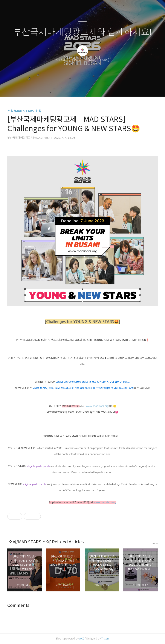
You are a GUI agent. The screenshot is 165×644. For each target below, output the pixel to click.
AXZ (82, 639)
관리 (104, 88)
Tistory (105, 639)
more (154, 543)
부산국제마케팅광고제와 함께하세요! (83, 32)
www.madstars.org (97, 406)
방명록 (75, 88)
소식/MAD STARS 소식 (24, 111)
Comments (18, 605)
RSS (90, 88)
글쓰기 (60, 88)
